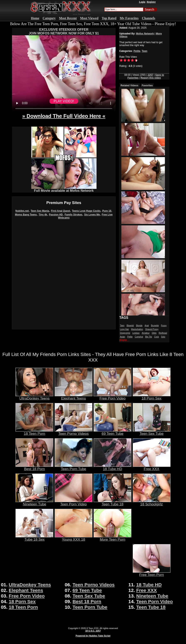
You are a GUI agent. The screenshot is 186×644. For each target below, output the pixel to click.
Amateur (146, 333)
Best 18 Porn (34, 467)
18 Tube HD (112, 467)
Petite (137, 51)
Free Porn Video (112, 397)
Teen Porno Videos (74, 432)
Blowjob (130, 326)
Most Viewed (89, 18)
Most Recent (68, 18)
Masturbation (137, 329)
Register (151, 2)
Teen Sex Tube (152, 432)
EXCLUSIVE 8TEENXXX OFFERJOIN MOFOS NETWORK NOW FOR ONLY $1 (64, 31)
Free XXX (152, 467)
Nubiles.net (22, 211)
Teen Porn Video (74, 502)
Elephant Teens (74, 397)
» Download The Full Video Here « (64, 116)
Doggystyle (125, 333)
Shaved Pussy (152, 329)
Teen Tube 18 (112, 502)
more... (124, 340)
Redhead (163, 333)
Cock (156, 337)
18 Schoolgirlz (152, 502)
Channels (149, 18)
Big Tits (149, 337)
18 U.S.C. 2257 (93, 631)
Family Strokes (73, 215)
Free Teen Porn (152, 573)
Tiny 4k (43, 215)
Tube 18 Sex (34, 538)
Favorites (147, 86)
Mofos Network (145, 34)
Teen (144, 51)
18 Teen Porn (34, 432)
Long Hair (124, 329)
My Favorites (129, 18)
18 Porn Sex (152, 397)
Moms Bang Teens (26, 215)
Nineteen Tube (34, 502)
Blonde (139, 326)
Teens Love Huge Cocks (86, 211)
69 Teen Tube (112, 432)
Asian (123, 337)
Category (49, 18)
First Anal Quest (60, 211)
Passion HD (56, 215)
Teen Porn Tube (74, 467)
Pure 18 (107, 211)
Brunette (155, 326)
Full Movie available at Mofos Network (64, 189)
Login (142, 2)
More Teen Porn (112, 538)
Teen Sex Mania (40, 211)
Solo (163, 337)
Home (35, 18)
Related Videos (129, 86)
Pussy (164, 326)
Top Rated (109, 18)
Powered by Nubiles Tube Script (93, 636)
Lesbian (136, 333)
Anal (147, 326)
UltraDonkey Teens (34, 397)
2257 (150, 75)
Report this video (151, 78)
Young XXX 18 (74, 538)
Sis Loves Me (92, 215)
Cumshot (139, 337)
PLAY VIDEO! (64, 101)
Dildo (154, 333)
